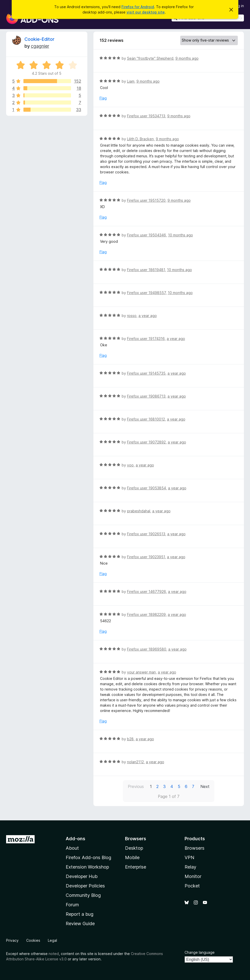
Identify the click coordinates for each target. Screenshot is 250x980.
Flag (103, 98)
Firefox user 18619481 (146, 270)
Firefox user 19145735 (146, 373)
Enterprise (136, 867)
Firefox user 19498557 (146, 293)
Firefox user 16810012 (146, 419)
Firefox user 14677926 (147, 591)
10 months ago (180, 235)
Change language (200, 952)
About (72, 848)
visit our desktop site (146, 12)
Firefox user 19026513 (146, 534)
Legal (52, 940)
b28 (130, 739)
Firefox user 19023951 (146, 557)
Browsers (195, 848)
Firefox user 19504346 (147, 235)
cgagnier (40, 46)
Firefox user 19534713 (146, 116)
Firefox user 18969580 (147, 649)
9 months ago (187, 58)
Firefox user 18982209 (146, 614)
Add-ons (75, 839)
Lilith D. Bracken (140, 139)
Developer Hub (82, 876)
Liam (131, 81)
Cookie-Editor (39, 39)
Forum (72, 905)
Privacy (12, 940)
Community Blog (83, 895)
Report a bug (80, 914)
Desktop (134, 848)
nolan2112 (135, 762)
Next (205, 786)
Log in (239, 6)
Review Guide (80, 924)
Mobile (132, 857)
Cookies (33, 940)
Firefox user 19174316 (146, 339)
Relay (190, 867)
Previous (136, 786)
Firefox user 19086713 (146, 396)
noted (54, 954)
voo (130, 465)
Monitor (193, 876)
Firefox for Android (138, 7)
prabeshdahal (139, 511)
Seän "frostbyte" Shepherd (150, 58)
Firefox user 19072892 (146, 442)
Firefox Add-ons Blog (88, 857)
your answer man (141, 672)
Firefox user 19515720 (146, 200)
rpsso (132, 316)
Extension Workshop (87, 867)
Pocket (192, 886)
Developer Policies (85, 886)
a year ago (148, 316)
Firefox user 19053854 (147, 488)
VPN (189, 857)
